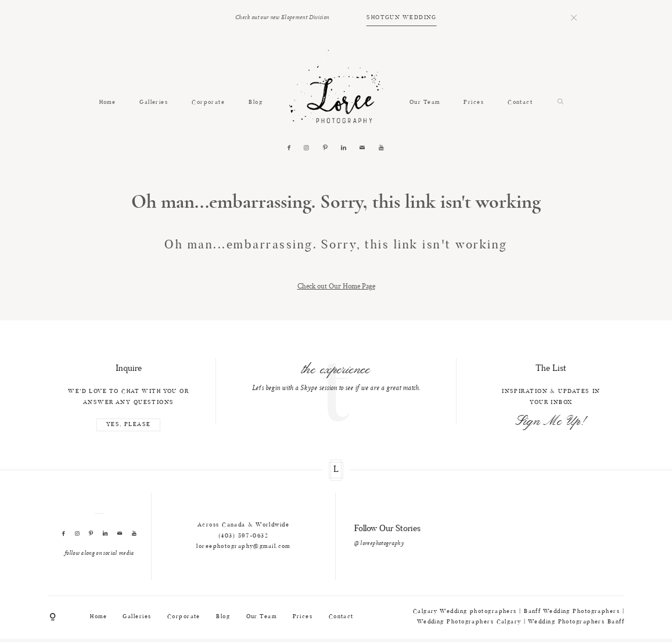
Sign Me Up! (551, 421)
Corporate (208, 103)
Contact (520, 103)
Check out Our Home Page (336, 286)
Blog (256, 103)
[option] (336, 376)
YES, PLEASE (129, 425)
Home (108, 103)
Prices (474, 103)
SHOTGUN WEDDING (402, 18)
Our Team (425, 103)
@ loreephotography (379, 544)
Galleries (154, 103)
